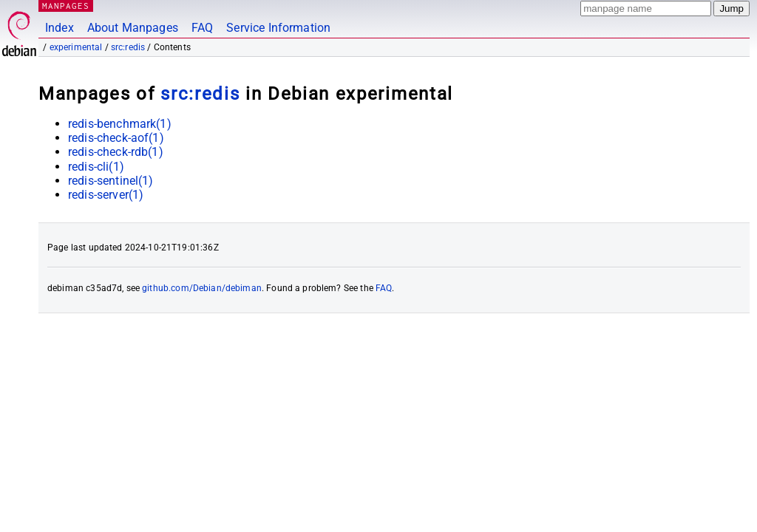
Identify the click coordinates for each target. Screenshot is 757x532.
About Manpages (133, 28)
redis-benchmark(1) (120, 124)
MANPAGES (66, 6)
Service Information (278, 28)
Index (60, 28)
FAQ (202, 28)
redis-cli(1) (96, 167)
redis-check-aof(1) (116, 138)
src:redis (128, 47)
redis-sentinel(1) (111, 181)
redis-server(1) (106, 195)
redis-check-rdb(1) (116, 152)
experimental (76, 47)
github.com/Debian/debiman (202, 288)
